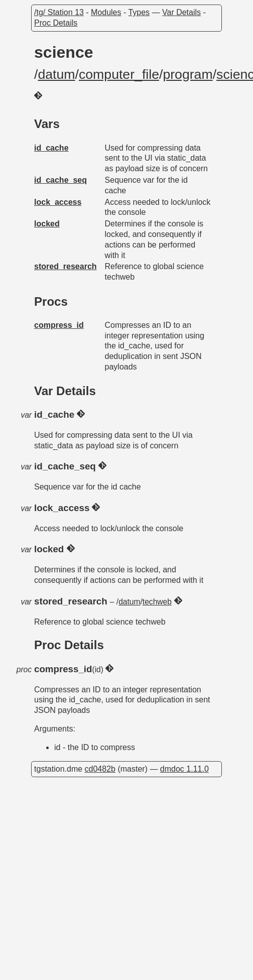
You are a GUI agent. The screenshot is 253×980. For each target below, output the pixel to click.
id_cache (51, 148)
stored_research (66, 266)
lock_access (58, 202)
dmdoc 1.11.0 (184, 769)
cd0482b (100, 769)
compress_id (59, 325)
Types (139, 12)
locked (47, 224)
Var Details (181, 12)
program (187, 74)
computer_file (119, 74)
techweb (157, 602)
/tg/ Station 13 (59, 12)
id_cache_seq (60, 180)
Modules (106, 12)
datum (56, 74)
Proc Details (56, 23)
